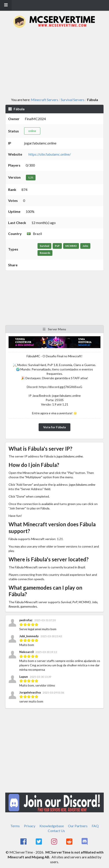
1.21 (31, 177)
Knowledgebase (52, 826)
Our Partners (78, 826)
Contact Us (56, 831)
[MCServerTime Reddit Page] (70, 842)
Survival (44, 246)
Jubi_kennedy (29, 636)
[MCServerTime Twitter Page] (39, 842)
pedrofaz (26, 620)
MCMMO (71, 246)
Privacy (30, 826)
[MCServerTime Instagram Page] (54, 842)
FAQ (95, 826)
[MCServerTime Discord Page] (85, 842)
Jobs (85, 246)
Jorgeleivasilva (30, 692)
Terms (15, 826)
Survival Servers (73, 100)
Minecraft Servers (45, 100)
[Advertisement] (57, 63)
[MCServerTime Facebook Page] (24, 842)
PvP (57, 246)
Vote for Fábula (54, 427)
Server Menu (54, 329)
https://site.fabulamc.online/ (50, 154)
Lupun (24, 677)
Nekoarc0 (26, 652)
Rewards (45, 253)
